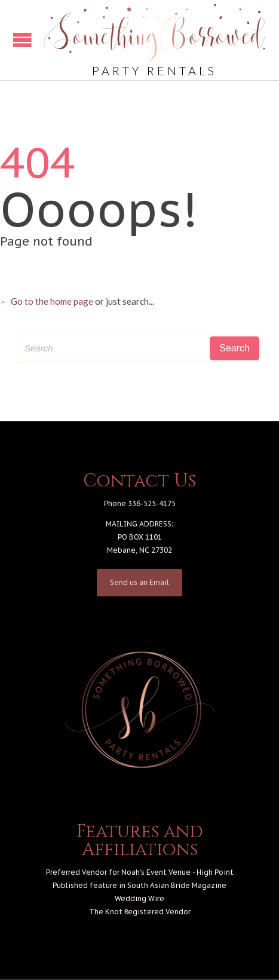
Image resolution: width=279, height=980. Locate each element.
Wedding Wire (139, 898)
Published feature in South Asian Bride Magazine (139, 885)
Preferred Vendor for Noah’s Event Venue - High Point (140, 872)
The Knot (106, 912)
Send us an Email (139, 582)
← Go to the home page (47, 301)
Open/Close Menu (22, 40)
